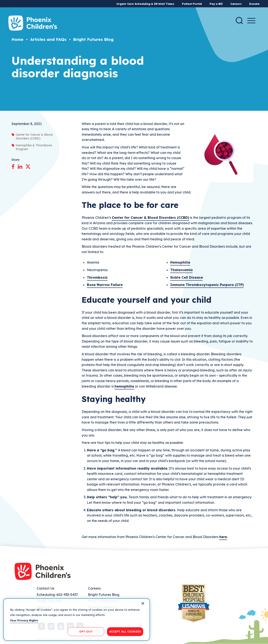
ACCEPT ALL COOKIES (125, 631)
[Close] (143, 603)
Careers (236, 4)
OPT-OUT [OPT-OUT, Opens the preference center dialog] (86, 631)
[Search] (239, 21)
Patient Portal (192, 4)
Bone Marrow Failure (105, 285)
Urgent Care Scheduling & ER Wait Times (145, 4)
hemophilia (124, 386)
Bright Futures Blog (93, 39)
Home (17, 39)
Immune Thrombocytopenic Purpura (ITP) (207, 285)
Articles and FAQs (48, 39)
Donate (254, 4)
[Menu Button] (251, 21)
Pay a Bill (216, 4)
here (223, 537)
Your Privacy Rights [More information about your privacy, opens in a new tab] (24, 620)
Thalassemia (181, 270)
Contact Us (45, 588)
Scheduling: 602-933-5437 (57, 595)
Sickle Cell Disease (187, 277)
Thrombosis (97, 277)
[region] (77, 620)
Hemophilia (180, 262)
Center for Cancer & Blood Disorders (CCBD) (150, 218)
